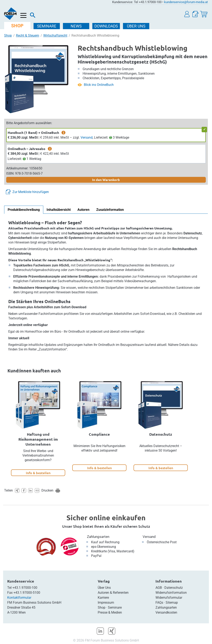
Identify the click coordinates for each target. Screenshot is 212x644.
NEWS (76, 26)
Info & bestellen (38, 473)
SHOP (17, 26)
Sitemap (172, 603)
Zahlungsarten (98, 537)
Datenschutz (161, 434)
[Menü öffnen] (23, 16)
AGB (159, 588)
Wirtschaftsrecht (55, 35)
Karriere (103, 598)
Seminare (115, 607)
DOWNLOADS (106, 26)
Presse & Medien (110, 612)
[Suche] (33, 16)
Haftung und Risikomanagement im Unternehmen (38, 439)
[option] (38, 428)
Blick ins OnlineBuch (99, 85)
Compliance (99, 434)
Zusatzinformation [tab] (110, 210)
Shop (8, 35)
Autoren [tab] (83, 210)
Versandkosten (166, 612)
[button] (187, 14)
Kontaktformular (19, 598)
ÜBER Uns (136, 26)
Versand (87, 137)
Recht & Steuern (28, 35)
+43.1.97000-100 (25, 588)
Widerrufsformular (169, 598)
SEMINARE (47, 26)
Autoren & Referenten (113, 593)
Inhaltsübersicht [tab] (59, 210)
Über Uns (104, 588)
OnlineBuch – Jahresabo (26, 149)
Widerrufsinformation (171, 593)
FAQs (159, 603)
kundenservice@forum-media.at (186, 2)
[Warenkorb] (204, 14)
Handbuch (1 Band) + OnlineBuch (33, 133)
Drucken (47, 490)
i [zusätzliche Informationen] (64, 133)
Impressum (106, 603)
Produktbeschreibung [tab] (24, 210)
